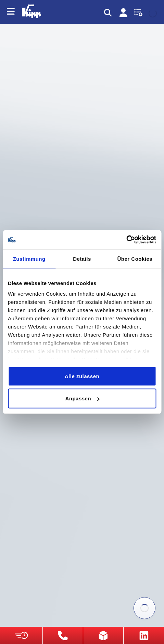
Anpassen (82, 398)
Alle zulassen (82, 376)
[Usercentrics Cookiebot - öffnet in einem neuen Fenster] (126, 240)
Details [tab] (82, 259)
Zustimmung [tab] (29, 259)
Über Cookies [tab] (135, 259)
